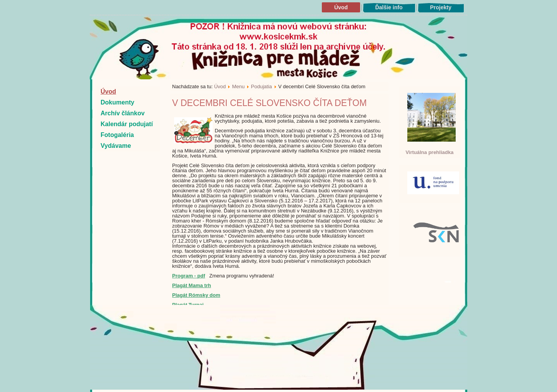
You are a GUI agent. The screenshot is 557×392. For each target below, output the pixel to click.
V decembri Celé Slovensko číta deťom (269, 103)
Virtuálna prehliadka (429, 152)
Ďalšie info (389, 7)
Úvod (341, 7)
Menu (238, 86)
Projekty (441, 7)
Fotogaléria (117, 135)
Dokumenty (117, 102)
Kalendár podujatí (127, 124)
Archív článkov (123, 113)
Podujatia (261, 86)
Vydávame (116, 146)
